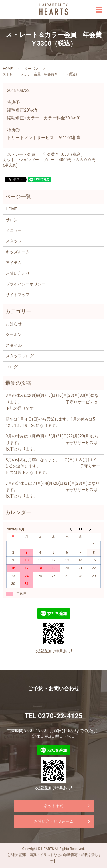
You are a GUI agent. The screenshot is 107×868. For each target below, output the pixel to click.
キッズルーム (18, 252)
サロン (12, 220)
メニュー (14, 230)
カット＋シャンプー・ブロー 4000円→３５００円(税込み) (49, 163)
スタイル (14, 345)
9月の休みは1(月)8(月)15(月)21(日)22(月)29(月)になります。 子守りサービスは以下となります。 (52, 442)
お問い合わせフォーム (54, 821)
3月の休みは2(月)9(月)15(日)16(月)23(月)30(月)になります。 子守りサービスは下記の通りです (52, 402)
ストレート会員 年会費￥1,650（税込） (46, 154)
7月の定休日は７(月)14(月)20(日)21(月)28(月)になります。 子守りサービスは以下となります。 (53, 490)
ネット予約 (54, 806)
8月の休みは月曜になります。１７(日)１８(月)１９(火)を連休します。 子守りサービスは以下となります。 (53, 466)
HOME (8, 69)
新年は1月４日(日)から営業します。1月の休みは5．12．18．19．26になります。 (52, 422)
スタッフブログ (20, 356)
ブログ (12, 367)
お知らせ (14, 324)
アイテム (14, 263)
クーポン (31, 69)
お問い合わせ (18, 273)
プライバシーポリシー (26, 284)
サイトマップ (18, 295)
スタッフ (14, 241)
